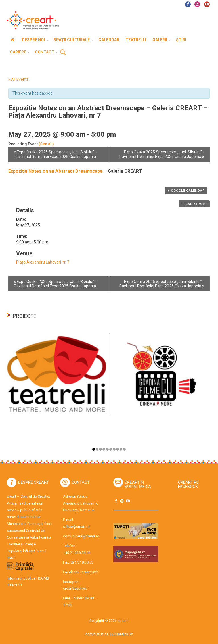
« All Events (18, 79)
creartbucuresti (75, 588)
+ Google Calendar (186, 191)
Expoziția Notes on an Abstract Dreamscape (55, 171)
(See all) (46, 144)
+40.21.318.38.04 (77, 553)
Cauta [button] (63, 53)
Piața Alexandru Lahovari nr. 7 (43, 262)
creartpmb (90, 572)
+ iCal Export (194, 204)
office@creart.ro (76, 527)
